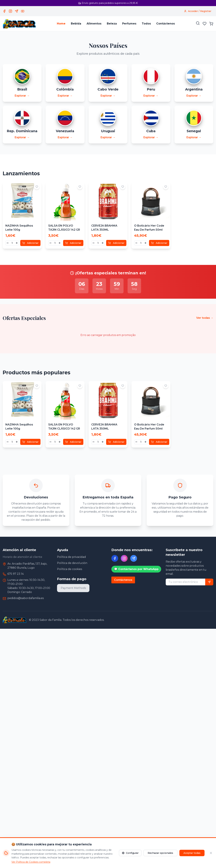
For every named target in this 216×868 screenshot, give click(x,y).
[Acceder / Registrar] (198, 11)
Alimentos (94, 24)
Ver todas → (205, 318)
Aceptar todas (192, 853)
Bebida (76, 24)
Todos (146, 24)
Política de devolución (72, 563)
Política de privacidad (71, 557)
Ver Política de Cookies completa (31, 862)
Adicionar (30, 243)
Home (61, 24)
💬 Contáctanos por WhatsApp (136, 569)
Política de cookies (70, 569)
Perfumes (129, 24)
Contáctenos (166, 24)
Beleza (112, 24)
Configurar (130, 853)
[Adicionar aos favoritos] (37, 187)
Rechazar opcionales (160, 853)
